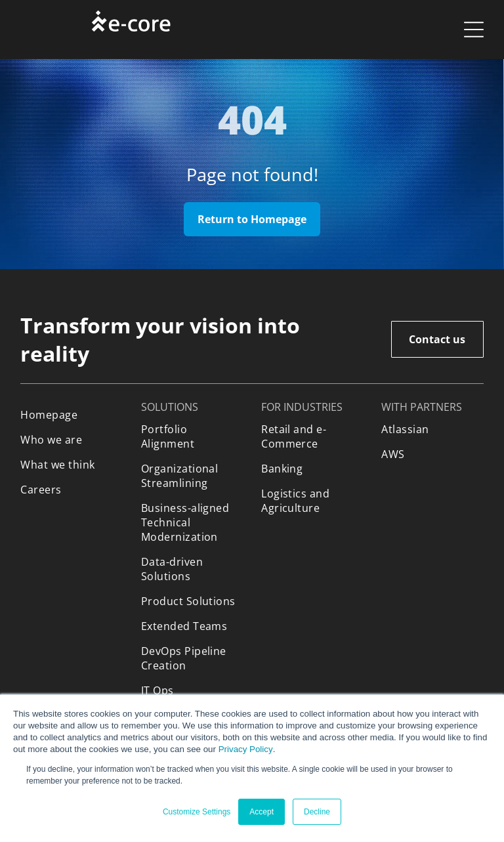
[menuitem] (71, 415)
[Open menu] (474, 30)
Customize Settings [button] (197, 812)
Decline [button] (317, 812)
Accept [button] (262, 812)
